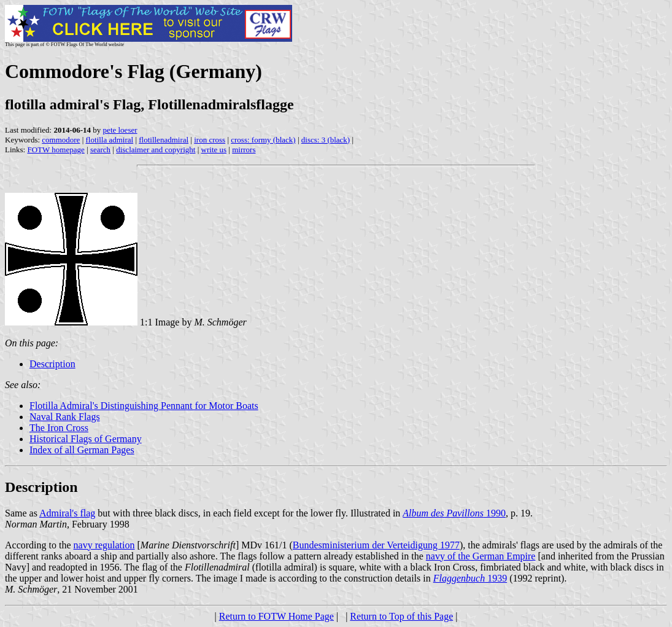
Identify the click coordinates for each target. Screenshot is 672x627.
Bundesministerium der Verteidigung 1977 (376, 545)
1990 (454, 513)
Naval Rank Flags (65, 417)
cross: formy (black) (263, 140)
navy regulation (104, 545)
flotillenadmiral (164, 140)
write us (214, 150)
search (100, 150)
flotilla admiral (110, 140)
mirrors (244, 150)
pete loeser (120, 130)
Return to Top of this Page (401, 616)
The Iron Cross (59, 428)
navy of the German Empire (481, 556)
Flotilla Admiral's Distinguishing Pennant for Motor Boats (144, 406)
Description (52, 364)
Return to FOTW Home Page (276, 616)
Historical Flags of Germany (86, 439)
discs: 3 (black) (326, 140)
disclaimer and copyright (156, 150)
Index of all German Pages (82, 450)
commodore (61, 140)
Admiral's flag (67, 513)
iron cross (210, 140)
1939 (470, 578)
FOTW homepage (56, 150)
